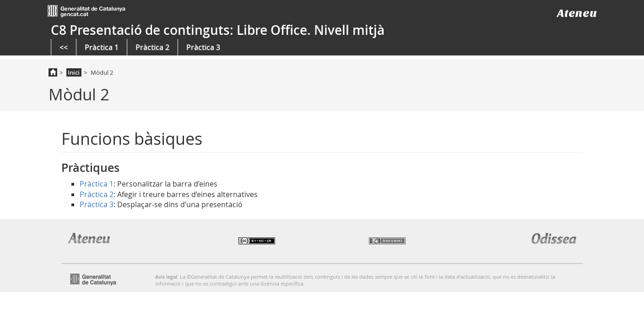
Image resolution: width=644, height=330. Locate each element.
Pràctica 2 (152, 47)
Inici (74, 72)
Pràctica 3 (203, 47)
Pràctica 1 (102, 47)
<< (64, 47)
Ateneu (577, 13)
